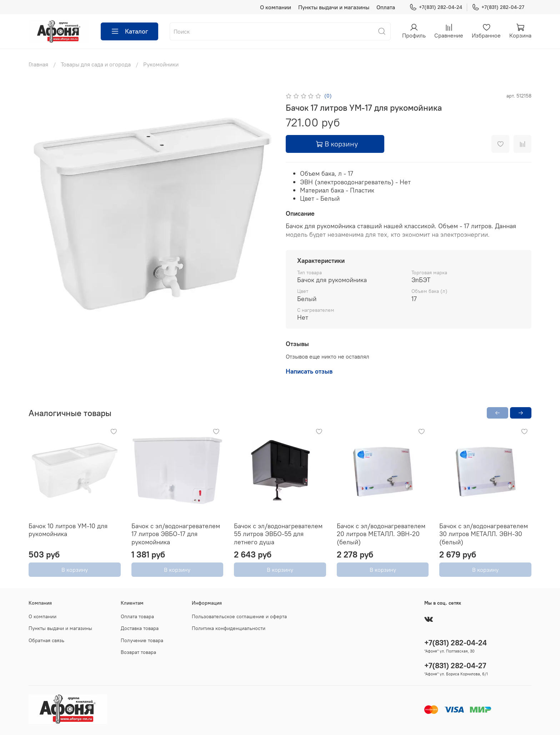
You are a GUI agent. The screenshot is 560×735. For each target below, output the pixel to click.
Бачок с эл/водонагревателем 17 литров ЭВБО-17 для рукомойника (176, 534)
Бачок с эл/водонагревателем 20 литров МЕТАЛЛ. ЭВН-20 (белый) (381, 534)
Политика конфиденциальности (229, 628)
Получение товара (142, 640)
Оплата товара (137, 616)
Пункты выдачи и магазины (334, 7)
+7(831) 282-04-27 (498, 7)
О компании (276, 7)
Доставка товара (140, 628)
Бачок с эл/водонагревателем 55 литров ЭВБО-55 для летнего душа (278, 534)
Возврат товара (138, 652)
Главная (38, 64)
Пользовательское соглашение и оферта (239, 616)
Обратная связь (46, 640)
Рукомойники (161, 64)
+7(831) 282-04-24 (436, 7)
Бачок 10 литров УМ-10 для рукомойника (68, 530)
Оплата (386, 7)
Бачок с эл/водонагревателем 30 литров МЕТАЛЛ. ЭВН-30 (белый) (484, 534)
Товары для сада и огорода (96, 64)
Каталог (129, 31)
